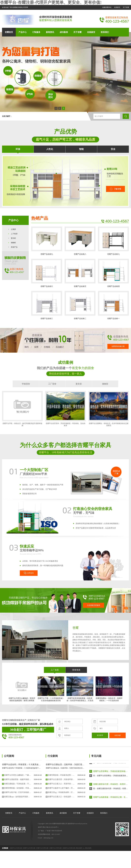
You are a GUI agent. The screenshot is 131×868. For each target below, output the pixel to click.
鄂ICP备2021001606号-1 (51, 827)
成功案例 (64, 32)
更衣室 (79, 384)
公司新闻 (9, 756)
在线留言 (117, 7)
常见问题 (96, 756)
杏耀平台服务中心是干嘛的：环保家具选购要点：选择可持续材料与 (61, 788)
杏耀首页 (9, 32)
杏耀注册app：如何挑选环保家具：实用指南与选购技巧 (17, 797)
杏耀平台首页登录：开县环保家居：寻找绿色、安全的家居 (65, 409)
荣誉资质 (76, 670)
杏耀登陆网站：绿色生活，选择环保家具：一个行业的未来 (109, 689)
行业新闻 (53, 756)
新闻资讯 (50, 32)
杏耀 (76, 628)
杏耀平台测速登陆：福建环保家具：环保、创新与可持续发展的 (17, 779)
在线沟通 (118, 735)
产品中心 (23, 32)
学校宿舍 (26, 384)
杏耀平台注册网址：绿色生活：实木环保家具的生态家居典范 (109, 409)
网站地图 (79, 848)
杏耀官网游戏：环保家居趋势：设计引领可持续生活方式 (61, 775)
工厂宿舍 (52, 384)
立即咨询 (29, 573)
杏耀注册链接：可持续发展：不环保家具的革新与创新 (17, 784)
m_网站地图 (87, 848)
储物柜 (13, 243)
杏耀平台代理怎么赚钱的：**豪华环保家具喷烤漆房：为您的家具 (17, 775)
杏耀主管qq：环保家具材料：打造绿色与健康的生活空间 (61, 792)
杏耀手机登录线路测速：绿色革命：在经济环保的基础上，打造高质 (80, 690)
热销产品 (40, 218)
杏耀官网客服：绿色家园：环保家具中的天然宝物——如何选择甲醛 (17, 788)
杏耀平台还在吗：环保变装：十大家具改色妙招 (23, 764)
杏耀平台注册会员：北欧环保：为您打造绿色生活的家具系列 (73, 764)
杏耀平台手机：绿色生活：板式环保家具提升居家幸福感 (22, 409)
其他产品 (14, 247)
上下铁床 (14, 234)
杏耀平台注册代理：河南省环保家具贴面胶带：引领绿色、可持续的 (61, 779)
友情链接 (5, 848)
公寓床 (13, 229)
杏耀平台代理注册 (16, 848)
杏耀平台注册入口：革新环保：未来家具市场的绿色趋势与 (61, 784)
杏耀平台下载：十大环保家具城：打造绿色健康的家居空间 (51, 689)
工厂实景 (55, 670)
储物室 (105, 384)
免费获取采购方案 (118, 346)
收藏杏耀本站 (107, 7)
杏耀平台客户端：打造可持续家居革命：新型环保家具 (17, 792)
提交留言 (100, 735)
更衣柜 (13, 238)
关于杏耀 (126, 7)
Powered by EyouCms (81, 824)
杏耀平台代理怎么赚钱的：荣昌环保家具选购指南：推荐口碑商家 (22, 689)
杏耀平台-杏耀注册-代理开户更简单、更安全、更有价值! (51, 2)
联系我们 (105, 32)
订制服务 (36, 32)
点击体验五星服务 (94, 605)
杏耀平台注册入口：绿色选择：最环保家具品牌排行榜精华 (61, 797)
